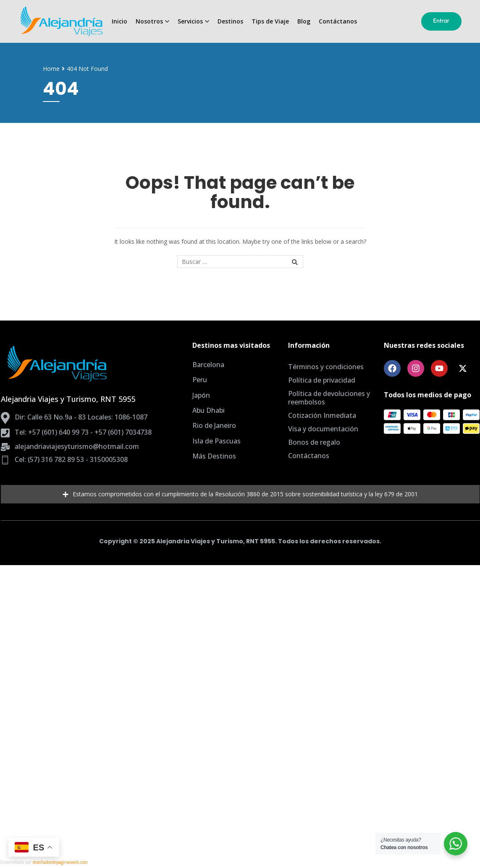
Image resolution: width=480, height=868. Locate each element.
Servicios (190, 21)
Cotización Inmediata (322, 415)
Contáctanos (338, 21)
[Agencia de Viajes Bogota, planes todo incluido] (61, 21)
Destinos (230, 21)
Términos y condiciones (326, 367)
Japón (201, 395)
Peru (200, 380)
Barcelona (208, 365)
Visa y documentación (323, 429)
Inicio (119, 21)
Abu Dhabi (209, 410)
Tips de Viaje (270, 21)
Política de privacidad (322, 380)
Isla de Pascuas (216, 441)
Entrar (442, 21)
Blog (304, 21)
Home (51, 69)
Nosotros (149, 21)
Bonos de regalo (314, 442)
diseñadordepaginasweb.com (60, 862)
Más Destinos (214, 456)
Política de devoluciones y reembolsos (329, 398)
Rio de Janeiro (214, 425)
